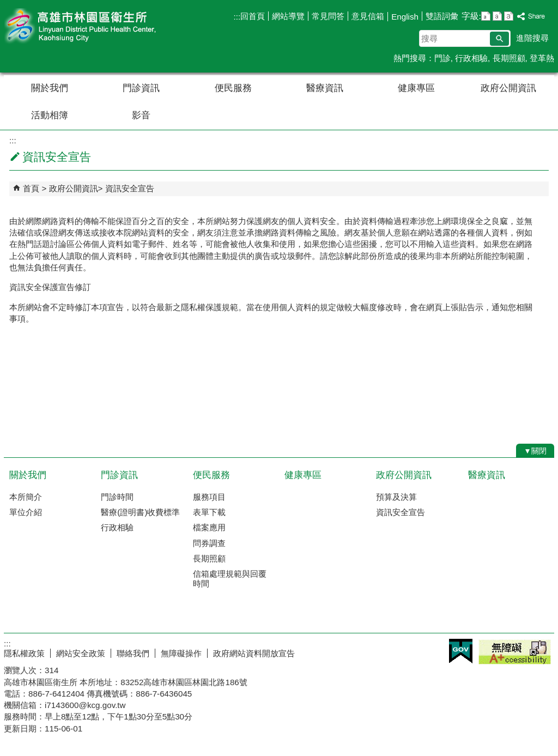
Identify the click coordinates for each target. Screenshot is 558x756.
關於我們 (50, 88)
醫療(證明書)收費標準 (140, 512)
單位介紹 (26, 512)
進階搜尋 (532, 38)
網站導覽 (288, 16)
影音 (141, 115)
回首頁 (253, 16)
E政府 (461, 651)
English (405, 17)
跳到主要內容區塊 (6, 6)
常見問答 (328, 16)
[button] (499, 39)
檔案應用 (209, 527)
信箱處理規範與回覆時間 (230, 579)
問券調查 (209, 543)
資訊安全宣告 (130, 188)
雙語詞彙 (442, 16)
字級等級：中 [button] (497, 16)
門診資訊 (141, 88)
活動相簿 (50, 115)
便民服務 (233, 88)
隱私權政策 (24, 653)
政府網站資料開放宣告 (254, 653)
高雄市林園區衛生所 (96, 26)
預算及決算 (396, 497)
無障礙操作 (181, 653)
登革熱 (542, 58)
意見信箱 (368, 16)
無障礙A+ (515, 652)
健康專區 (416, 88)
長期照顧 (509, 58)
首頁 (31, 188)
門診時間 (117, 497)
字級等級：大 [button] (509, 16)
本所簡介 (26, 497)
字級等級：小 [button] (486, 16)
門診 (442, 58)
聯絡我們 (133, 653)
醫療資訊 (325, 88)
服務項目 (209, 497)
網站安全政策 (81, 653)
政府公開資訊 (508, 88)
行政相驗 (471, 58)
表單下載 (209, 512)
